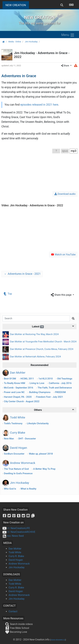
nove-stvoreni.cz (58, 640)
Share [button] (65, 66)
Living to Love (37, 383)
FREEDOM (60, 392)
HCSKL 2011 (27, 379)
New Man (9, 439)
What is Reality (28, 489)
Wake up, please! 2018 (41, 454)
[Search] (36, 318)
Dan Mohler (15, 549)
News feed (13, 536)
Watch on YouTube (63, 255)
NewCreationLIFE (16, 528)
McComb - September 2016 (19, 388)
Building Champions (40, 392)
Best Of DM (10, 379)
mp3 (73, 151)
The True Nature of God (16, 469)
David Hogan (16, 560)
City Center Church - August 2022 (22, 401)
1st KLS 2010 (46, 379)
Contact (13, 611)
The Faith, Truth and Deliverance (55, 388)
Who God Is (10, 489)
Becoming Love (16, 632)
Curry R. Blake (16, 556)
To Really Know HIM (14, 383)
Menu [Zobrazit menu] (68, 35)
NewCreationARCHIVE (19, 532)
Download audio (65, 194)
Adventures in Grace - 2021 (22, 274)
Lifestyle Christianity (38, 423)
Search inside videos (19, 624)
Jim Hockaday (31, 42)
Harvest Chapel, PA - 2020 (18, 397)
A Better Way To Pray (44, 469)
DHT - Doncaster (27, 439)
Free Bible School (17, 628)
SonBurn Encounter (14, 454)
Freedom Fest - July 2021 (50, 397)
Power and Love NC (14, 392)
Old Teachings (65, 379)
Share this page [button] (61, 295)
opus (65, 151)
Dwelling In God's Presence (18, 473)
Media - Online (15, 42)
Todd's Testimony (13, 423)
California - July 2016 (60, 383)
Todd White (15, 552)
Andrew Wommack (19, 564)
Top (8, 294)
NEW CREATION (17, 5)
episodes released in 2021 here (39, 105)
